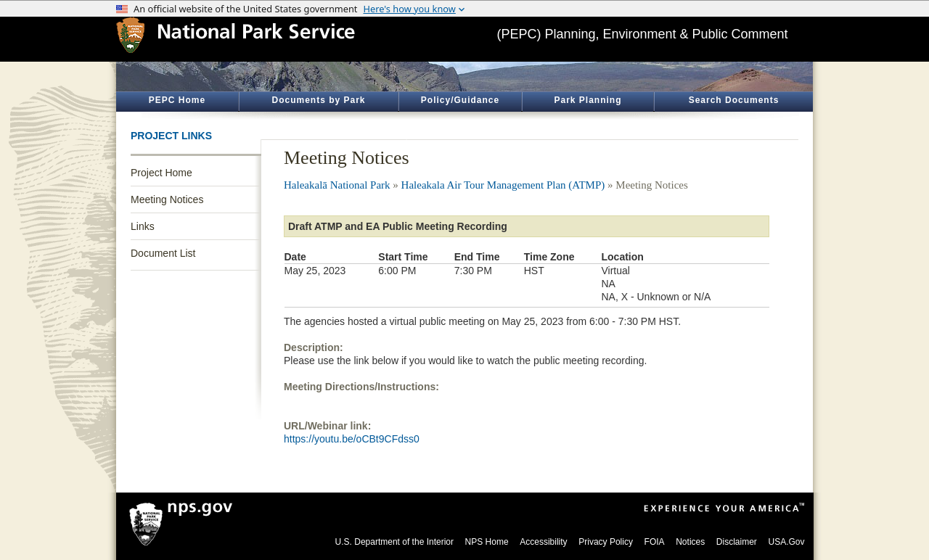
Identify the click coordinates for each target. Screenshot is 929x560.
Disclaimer (737, 542)
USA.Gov (786, 542)
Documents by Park (318, 100)
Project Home (161, 173)
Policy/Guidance (460, 100)
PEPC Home (177, 100)
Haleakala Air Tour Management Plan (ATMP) (503, 185)
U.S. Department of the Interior (394, 542)
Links (143, 226)
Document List (163, 253)
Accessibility (543, 542)
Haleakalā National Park (337, 185)
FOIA (655, 542)
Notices (690, 542)
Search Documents (734, 100)
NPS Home (487, 542)
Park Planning (588, 100)
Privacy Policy (606, 542)
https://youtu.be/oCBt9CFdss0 (352, 439)
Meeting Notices (167, 199)
